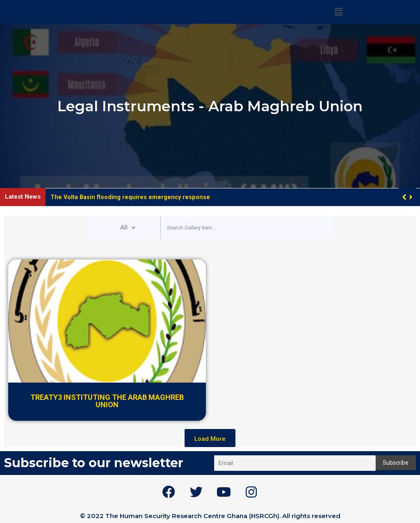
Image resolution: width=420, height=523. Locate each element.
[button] (410, 197)
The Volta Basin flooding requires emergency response (131, 197)
